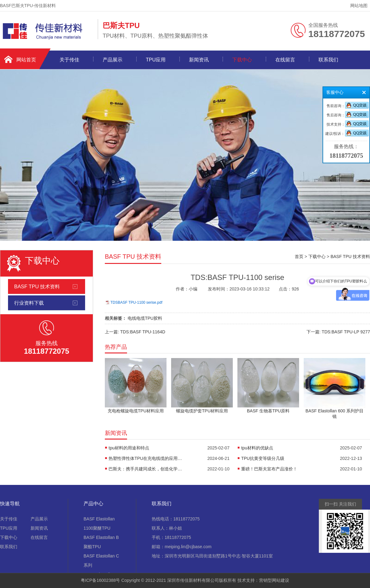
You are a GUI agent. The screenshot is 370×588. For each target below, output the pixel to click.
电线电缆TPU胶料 (145, 318)
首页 (299, 256)
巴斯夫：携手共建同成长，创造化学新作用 (146, 469)
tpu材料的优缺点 (257, 448)
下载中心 (242, 60)
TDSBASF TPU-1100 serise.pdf (136, 302)
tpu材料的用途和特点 (129, 448)
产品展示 (113, 60)
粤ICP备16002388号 (101, 580)
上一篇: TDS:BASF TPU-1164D (135, 332)
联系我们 (328, 60)
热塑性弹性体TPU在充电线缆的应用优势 (146, 458)
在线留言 (285, 60)
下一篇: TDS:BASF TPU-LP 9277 (338, 332)
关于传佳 (69, 60)
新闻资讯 (199, 60)
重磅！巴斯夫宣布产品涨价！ (269, 469)
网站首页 (26, 60)
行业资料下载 (29, 303)
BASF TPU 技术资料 (37, 286)
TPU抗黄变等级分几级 (263, 458)
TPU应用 (156, 60)
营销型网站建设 (274, 580)
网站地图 (359, 6)
